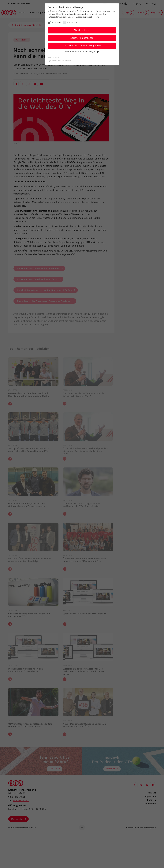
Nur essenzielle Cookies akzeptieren (82, 46)
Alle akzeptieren (82, 30)
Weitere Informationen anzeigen (82, 52)
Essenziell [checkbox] (56, 23)
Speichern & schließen (82, 38)
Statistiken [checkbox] (72, 23)
